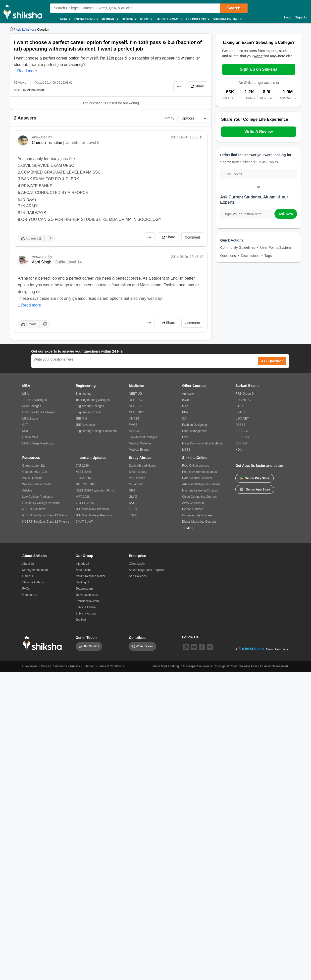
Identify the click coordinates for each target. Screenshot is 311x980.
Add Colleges (138, 576)
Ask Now (286, 214)
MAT (25, 431)
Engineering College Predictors (96, 431)
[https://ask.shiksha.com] (26, 29)
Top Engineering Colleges (93, 400)
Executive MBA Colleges (39, 412)
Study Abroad (169, 19)
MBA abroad (137, 478)
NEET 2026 (83, 472)
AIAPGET (135, 431)
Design (129, 19)
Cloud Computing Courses (200, 497)
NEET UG (135, 394)
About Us (28, 564)
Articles (27, 490)
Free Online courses (196, 466)
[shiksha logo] (44, 643)
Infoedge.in (83, 564)
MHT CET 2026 (86, 484)
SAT (132, 503)
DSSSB (240, 425)
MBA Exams (30, 419)
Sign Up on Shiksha (259, 69)
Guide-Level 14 (68, 262)
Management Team (35, 570)
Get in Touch (86, 638)
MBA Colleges (32, 406)
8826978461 (91, 646)
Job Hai (81, 620)
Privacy (75, 666)
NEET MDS (137, 412)
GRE (132, 490)
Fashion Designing (194, 425)
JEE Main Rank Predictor (92, 509)
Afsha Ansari (35, 90)
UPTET (240, 412)
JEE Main (82, 419)
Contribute (138, 638)
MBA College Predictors (38, 443)
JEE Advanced (85, 425)
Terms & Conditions (111, 666)
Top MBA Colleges (35, 400)
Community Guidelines (238, 247)
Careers (28, 576)
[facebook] (202, 647)
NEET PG (135, 400)
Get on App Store (255, 489)
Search (234, 8)
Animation (189, 394)
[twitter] (210, 647)
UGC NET (242, 419)
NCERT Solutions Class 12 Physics (46, 522)
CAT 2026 (82, 466)
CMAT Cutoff (84, 522)
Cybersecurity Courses (197, 515)
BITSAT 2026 (84, 478)
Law (185, 437)
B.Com (187, 400)
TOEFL (134, 515)
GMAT (133, 497)
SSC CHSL (243, 437)
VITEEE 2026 (85, 503)
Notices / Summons (54, 666)
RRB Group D (245, 394)
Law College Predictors (38, 497)
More (146, 19)
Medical (110, 19)
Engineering (86, 19)
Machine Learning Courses (200, 490)
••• (179, 86)
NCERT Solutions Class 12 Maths (45, 515)
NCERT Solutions (34, 509)
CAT (25, 425)
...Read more (25, 71)
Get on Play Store (255, 478)
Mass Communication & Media (202, 443)
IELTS (133, 509)
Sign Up (301, 17)
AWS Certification (194, 503)
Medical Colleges (140, 443)
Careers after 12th (34, 466)
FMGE (133, 425)
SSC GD (241, 443)
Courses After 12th (35, 472)
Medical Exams (139, 450)
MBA (65, 19)
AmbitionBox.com (87, 601)
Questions (228, 256)
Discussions (250, 256)
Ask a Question (32, 478)
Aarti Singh (42, 262)
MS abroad (136, 484)
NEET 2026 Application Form (95, 490)
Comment (192, 237)
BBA (185, 412)
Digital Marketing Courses (199, 522)
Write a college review (37, 484)
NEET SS (135, 406)
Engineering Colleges (90, 406)
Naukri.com (83, 570)
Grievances (30, 666)
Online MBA (30, 437)
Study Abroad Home (142, 466)
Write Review (145, 646)
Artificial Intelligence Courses (201, 484)
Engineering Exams (89, 412)
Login (288, 17)
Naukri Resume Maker (90, 576)
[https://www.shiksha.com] (12, 29)
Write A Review (259, 132)
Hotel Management (195, 431)
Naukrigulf (82, 582)
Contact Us (30, 595)
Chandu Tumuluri (47, 143)
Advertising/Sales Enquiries (147, 570)
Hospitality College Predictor (41, 503)
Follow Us (190, 637)
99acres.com (84, 589)
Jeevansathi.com (87, 595)
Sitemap (89, 666)
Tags (268, 256)
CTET (239, 406)
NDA (238, 450)
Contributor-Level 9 (82, 143)
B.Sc (185, 406)
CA (184, 419)
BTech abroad (138, 472)
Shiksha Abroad (86, 613)
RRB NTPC (243, 400)
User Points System (276, 247)
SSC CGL (242, 431)
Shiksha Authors (33, 582)
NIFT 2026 (83, 497)
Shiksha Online (227, 19)
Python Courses (193, 509)
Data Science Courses (197, 478)
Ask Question (272, 361)
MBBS (186, 450)
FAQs (26, 589)
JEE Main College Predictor (94, 515)
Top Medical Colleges (143, 437)
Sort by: (169, 118)
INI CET (134, 419)
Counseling (198, 19)
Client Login (137, 564)
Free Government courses (199, 472)
